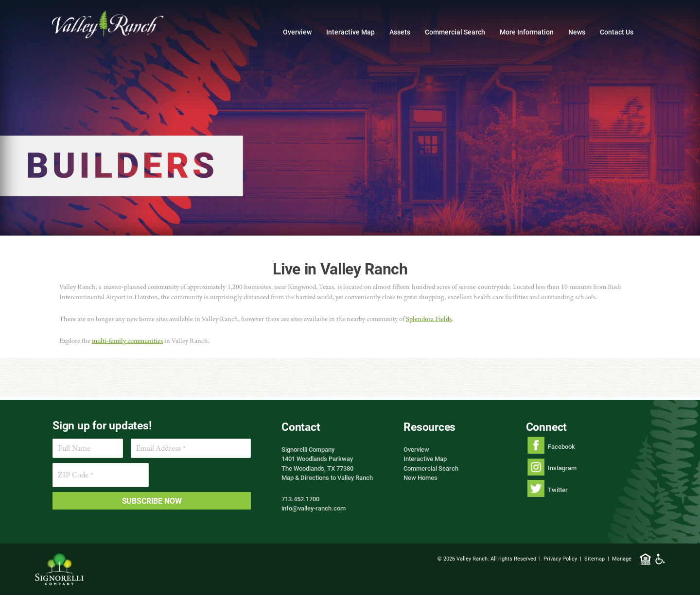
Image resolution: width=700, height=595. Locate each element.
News (577, 32)
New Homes (420, 477)
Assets (400, 32)
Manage (622, 558)
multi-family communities (127, 341)
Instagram (562, 468)
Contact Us (617, 32)
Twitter (558, 490)
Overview (297, 32)
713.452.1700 (300, 499)
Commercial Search (455, 32)
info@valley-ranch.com (314, 508)
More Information (527, 32)
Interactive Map (350, 32)
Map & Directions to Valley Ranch (327, 477)
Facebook (561, 446)
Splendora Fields (429, 319)
